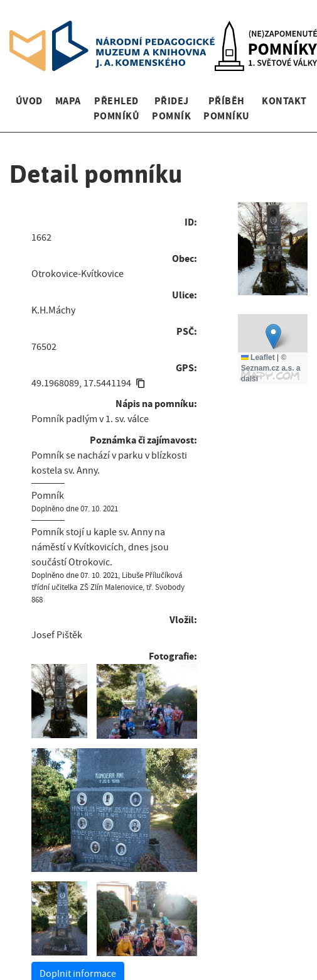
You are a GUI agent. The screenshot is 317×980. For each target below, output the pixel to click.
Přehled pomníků (116, 108)
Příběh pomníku (226, 108)
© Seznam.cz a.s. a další (271, 368)
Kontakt (284, 101)
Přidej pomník (171, 108)
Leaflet (258, 357)
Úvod (29, 101)
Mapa (68, 101)
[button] (273, 336)
